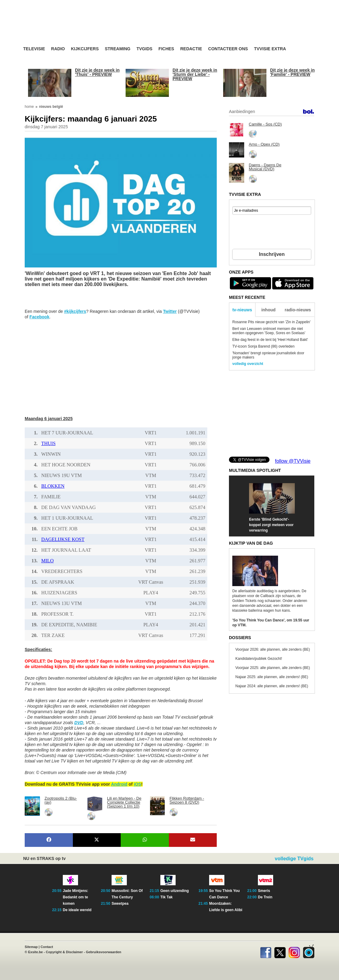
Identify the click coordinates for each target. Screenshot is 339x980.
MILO (47, 561)
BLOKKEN (53, 486)
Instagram (294, 951)
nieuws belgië (51, 107)
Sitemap (31, 947)
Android (119, 784)
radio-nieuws (298, 310)
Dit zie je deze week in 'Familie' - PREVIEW (292, 72)
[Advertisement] (227, 29)
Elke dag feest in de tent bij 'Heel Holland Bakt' (270, 340)
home (29, 107)
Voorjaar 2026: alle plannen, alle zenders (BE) (273, 649)
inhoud (268, 310)
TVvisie (309, 951)
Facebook (39, 317)
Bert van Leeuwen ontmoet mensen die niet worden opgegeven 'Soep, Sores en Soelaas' (269, 331)
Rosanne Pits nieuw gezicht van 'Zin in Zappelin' (271, 322)
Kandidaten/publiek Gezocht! (259, 659)
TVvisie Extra (270, 49)
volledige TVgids (294, 859)
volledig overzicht (248, 364)
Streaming (118, 49)
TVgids (145, 49)
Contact (47, 947)
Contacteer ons (228, 49)
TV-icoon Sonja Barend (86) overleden (263, 346)
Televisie (34, 49)
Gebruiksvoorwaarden (104, 952)
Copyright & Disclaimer (64, 952)
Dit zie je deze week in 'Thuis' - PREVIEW (97, 72)
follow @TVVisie (293, 461)
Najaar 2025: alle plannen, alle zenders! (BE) (272, 677)
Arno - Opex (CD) (264, 144)
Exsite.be (35, 952)
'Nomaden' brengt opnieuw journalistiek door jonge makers (268, 355)
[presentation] (272, 233)
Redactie (191, 49)
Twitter (170, 311)
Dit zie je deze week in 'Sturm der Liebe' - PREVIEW (195, 74)
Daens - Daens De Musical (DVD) (265, 167)
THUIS (48, 443)
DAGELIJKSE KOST (63, 539)
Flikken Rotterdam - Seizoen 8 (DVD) (187, 800)
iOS (137, 784)
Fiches (166, 49)
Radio (58, 49)
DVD (79, 723)
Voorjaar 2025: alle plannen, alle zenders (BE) (273, 668)
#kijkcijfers (75, 311)
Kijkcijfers (85, 49)
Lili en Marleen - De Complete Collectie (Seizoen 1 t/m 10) (124, 802)
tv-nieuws (242, 310)
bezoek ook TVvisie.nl (295, 4)
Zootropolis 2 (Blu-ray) (61, 800)
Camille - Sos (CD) (265, 124)
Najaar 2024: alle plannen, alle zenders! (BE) (272, 686)
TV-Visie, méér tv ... (72, 28)
